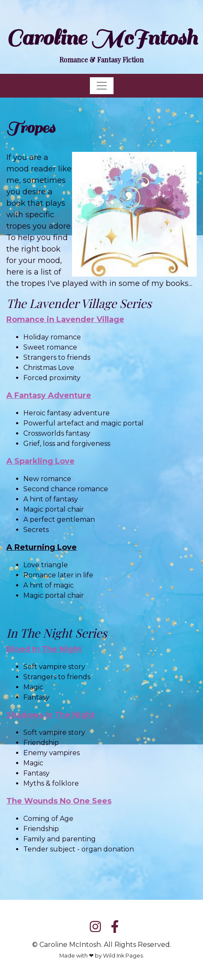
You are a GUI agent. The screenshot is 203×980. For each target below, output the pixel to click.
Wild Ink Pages (123, 956)
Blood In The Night (44, 649)
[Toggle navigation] (102, 86)
